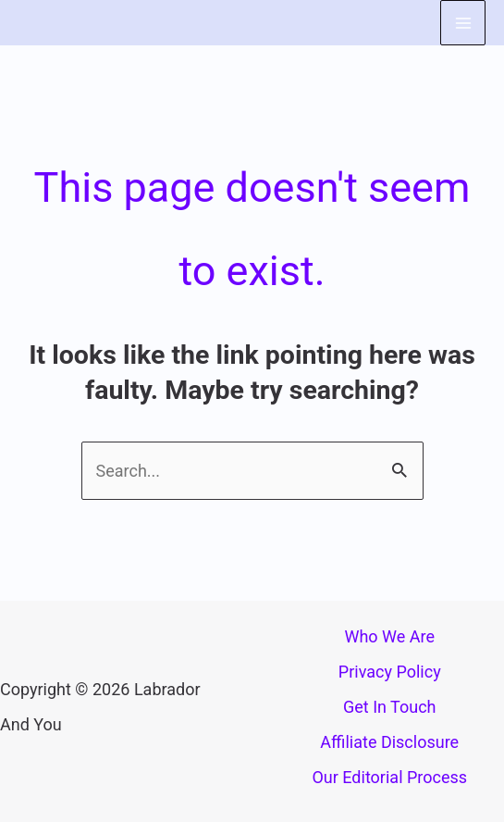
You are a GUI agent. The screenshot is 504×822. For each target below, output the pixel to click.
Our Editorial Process (389, 777)
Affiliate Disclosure (389, 742)
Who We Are (389, 636)
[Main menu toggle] (463, 23)
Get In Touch (390, 707)
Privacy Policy (390, 672)
